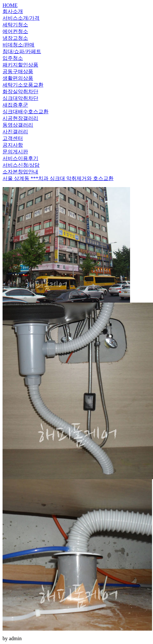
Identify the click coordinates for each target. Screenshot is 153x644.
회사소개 (13, 11)
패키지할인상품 (20, 65)
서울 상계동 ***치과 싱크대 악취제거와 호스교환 (58, 178)
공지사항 (13, 145)
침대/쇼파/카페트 (22, 51)
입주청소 (13, 58)
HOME (10, 5)
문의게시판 (15, 152)
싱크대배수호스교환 (25, 112)
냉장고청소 (15, 38)
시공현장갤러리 (20, 118)
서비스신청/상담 (21, 165)
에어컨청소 (15, 31)
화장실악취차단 (20, 91)
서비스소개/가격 (21, 18)
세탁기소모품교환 (23, 85)
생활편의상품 (18, 78)
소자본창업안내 (20, 172)
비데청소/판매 (18, 45)
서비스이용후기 (20, 158)
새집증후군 (15, 105)
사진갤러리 (15, 132)
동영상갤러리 (18, 125)
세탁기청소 (15, 25)
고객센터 (13, 138)
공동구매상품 (18, 71)
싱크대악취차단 (20, 98)
